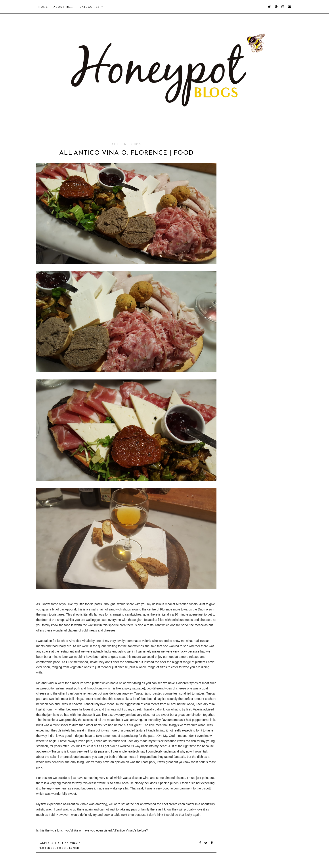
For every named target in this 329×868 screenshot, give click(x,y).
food (62, 848)
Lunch (74, 848)
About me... (63, 7)
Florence (47, 848)
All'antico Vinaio (67, 843)
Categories (91, 7)
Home (43, 7)
